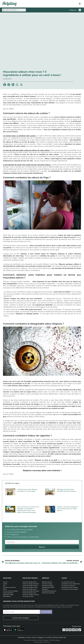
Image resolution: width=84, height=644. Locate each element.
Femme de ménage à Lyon (30, 589)
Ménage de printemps (48, 586)
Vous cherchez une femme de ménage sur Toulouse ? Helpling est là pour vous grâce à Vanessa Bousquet (28, 510)
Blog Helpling (7, 596)
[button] (80, 10)
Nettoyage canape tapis (48, 593)
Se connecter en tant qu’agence (70, 589)
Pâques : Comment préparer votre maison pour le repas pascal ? (67, 509)
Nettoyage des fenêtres (48, 587)
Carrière (5, 584)
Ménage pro (45, 589)
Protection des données (9, 587)
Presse (5, 589)
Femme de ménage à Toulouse (31, 595)
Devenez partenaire (8, 593)
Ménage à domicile (47, 582)
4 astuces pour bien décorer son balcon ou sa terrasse (27, 490)
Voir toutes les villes (28, 596)
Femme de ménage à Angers (30, 587)
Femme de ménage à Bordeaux (31, 591)
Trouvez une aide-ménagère (10, 591)
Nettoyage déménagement (49, 591)
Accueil (5, 582)
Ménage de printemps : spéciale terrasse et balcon (67, 490)
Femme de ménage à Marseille (31, 584)
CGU (4, 586)
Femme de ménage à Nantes (30, 586)
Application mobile (8, 595)
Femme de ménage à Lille (29, 593)
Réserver (42, 547)
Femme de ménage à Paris (30, 582)
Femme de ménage (47, 584)
